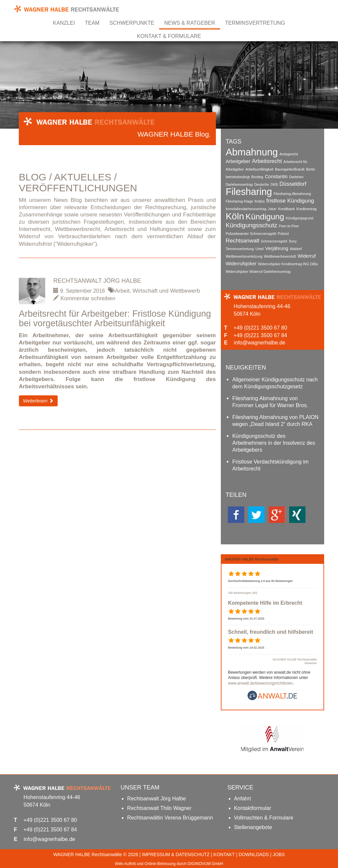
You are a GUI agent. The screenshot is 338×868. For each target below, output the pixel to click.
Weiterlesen (38, 401)
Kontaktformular (253, 808)
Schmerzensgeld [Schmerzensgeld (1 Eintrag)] (274, 241)
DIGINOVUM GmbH (205, 864)
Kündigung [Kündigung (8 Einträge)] (265, 217)
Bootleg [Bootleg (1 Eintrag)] (257, 177)
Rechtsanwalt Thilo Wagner (159, 808)
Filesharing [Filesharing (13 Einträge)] (249, 192)
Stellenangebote (253, 827)
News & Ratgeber (189, 23)
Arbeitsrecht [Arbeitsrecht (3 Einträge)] (267, 161)
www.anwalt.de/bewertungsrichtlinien (260, 683)
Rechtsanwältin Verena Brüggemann (170, 818)
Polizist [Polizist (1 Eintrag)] (283, 234)
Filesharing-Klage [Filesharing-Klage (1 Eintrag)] (239, 201)
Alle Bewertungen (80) (243, 593)
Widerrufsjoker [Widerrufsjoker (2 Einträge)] (241, 264)
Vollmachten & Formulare (264, 818)
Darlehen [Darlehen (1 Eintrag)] (296, 177)
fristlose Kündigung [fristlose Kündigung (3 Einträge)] (290, 201)
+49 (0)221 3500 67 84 (260, 335)
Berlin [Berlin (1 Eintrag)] (310, 169)
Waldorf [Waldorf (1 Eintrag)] (296, 249)
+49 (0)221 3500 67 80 (260, 328)
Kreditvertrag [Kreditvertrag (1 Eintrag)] (306, 209)
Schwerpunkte (132, 23)
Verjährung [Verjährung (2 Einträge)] (277, 248)
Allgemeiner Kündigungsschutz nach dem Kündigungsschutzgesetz (275, 383)
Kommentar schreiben (84, 298)
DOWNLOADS (254, 854)
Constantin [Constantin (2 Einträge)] (276, 177)
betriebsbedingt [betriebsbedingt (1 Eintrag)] (238, 177)
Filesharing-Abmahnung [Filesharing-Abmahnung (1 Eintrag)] (292, 194)
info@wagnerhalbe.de (259, 343)
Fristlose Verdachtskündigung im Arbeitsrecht (270, 465)
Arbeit (122, 291)
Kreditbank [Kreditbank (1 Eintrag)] (286, 209)
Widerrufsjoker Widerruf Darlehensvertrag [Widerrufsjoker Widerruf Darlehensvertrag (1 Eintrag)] (258, 272)
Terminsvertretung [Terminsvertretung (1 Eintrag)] (240, 249)
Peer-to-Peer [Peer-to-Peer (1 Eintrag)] (289, 226)
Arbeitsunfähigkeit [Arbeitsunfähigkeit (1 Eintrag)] (259, 169)
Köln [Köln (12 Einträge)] (235, 216)
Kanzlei (64, 23)
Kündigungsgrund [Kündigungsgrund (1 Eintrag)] (300, 218)
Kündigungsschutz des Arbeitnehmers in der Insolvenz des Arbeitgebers (274, 443)
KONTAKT (224, 854)
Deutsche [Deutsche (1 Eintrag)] (262, 184)
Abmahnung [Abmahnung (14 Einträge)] (252, 152)
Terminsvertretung (255, 23)
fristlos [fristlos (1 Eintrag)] (260, 201)
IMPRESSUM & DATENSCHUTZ (176, 854)
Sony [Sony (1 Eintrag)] (293, 241)
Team (92, 23)
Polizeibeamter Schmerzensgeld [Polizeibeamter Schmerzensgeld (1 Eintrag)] (251, 234)
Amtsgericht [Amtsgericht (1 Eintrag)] (289, 154)
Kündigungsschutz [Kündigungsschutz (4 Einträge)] (252, 225)
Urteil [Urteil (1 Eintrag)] (260, 249)
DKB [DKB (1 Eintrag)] (274, 184)
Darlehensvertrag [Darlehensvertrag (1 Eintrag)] (239, 184)
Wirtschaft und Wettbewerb (166, 291)
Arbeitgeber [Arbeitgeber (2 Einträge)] (238, 161)
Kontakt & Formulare (169, 36)
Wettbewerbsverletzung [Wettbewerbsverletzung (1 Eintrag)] (244, 256)
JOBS (279, 854)
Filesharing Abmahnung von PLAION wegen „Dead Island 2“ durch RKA (275, 421)
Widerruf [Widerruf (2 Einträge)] (307, 256)
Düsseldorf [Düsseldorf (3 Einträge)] (293, 184)
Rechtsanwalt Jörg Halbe (97, 281)
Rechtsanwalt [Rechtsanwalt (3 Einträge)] (243, 241)
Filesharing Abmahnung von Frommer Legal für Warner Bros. (270, 402)
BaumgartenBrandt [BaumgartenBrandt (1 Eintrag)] (290, 169)
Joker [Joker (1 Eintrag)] (272, 209)
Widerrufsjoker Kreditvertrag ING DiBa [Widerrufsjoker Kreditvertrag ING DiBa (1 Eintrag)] (288, 264)
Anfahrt (243, 799)
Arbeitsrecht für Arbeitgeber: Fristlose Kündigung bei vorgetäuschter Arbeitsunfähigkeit (115, 319)
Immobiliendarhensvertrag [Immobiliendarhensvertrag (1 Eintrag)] (246, 209)
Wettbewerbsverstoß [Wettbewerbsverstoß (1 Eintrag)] (280, 256)
